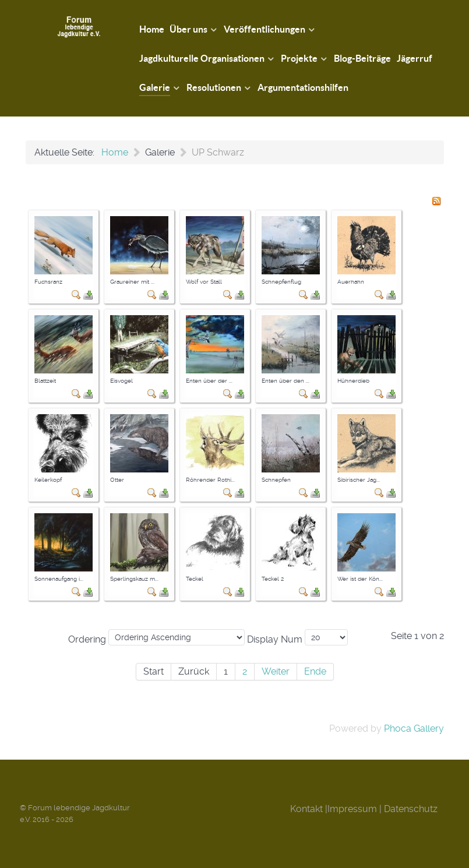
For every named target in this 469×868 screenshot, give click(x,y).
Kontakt (306, 809)
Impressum (352, 809)
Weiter (276, 671)
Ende (315, 671)
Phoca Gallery (414, 728)
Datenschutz (411, 809)
